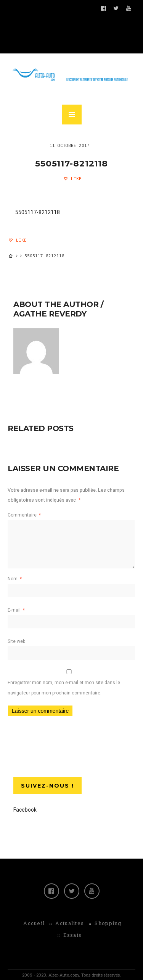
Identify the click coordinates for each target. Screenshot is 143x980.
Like (75, 179)
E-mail (16, 610)
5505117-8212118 (71, 164)
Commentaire (24, 515)
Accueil (34, 923)
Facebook (25, 810)
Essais (73, 935)
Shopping (108, 923)
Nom (15, 579)
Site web (16, 641)
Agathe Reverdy (50, 314)
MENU (72, 115)
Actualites (70, 923)
